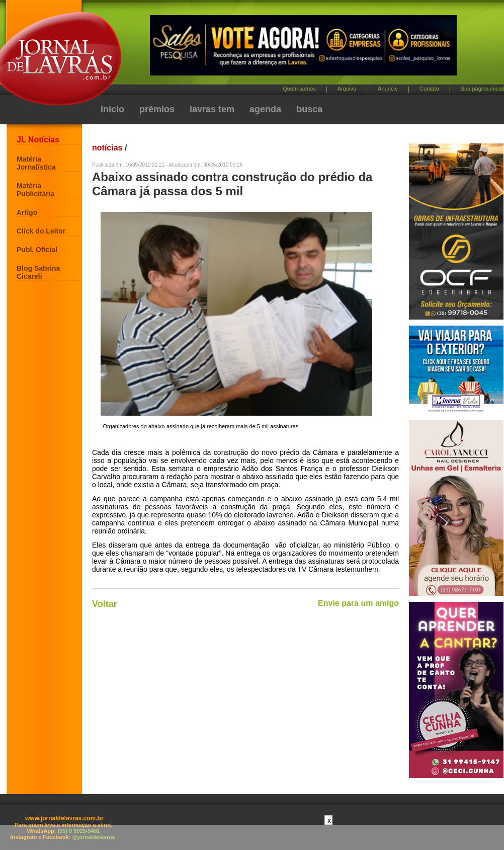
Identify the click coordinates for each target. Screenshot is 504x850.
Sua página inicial (482, 89)
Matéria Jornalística (36, 163)
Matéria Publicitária (35, 190)
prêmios (157, 109)
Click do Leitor (41, 231)
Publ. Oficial (37, 250)
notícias (107, 148)
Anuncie (388, 89)
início (112, 109)
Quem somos (299, 89)
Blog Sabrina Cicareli (38, 272)
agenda (265, 109)
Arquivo (347, 89)
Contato (429, 89)
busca (309, 109)
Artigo (27, 212)
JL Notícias (38, 140)
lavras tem (212, 109)
